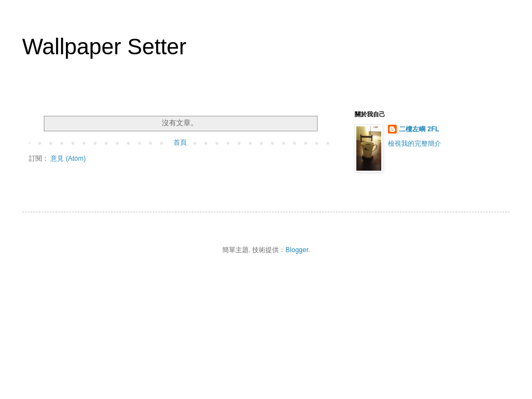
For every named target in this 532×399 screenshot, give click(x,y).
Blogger (297, 250)
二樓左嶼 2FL (419, 129)
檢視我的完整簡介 (415, 144)
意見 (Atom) (68, 158)
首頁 (180, 142)
